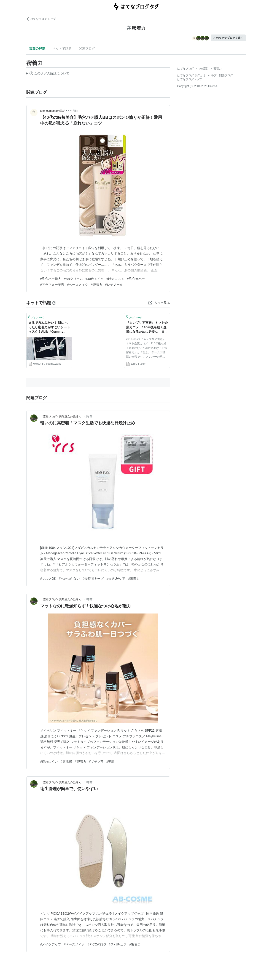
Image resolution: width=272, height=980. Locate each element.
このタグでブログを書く (228, 38)
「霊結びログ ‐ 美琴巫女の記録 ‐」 (62, 417)
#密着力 (97, 285)
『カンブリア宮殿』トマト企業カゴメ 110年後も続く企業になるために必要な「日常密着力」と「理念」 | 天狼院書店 (147, 328)
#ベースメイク (78, 285)
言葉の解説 (37, 48)
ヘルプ (212, 75)
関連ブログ (87, 48)
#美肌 (110, 762)
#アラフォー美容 (52, 285)
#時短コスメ (115, 279)
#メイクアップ (51, 944)
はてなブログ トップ (41, 19)
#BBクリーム (73, 279)
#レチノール (114, 285)
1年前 (89, 417)
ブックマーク (37, 317)
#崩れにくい (49, 762)
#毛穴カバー (136, 279)
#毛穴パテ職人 (51, 279)
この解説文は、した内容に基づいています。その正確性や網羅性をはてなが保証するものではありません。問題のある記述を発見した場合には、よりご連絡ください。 (48, 74)
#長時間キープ (93, 579)
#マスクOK (48, 579)
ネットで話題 (62, 48)
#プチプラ (96, 762)
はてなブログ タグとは (191, 75)
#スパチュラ (118, 944)
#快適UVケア (116, 579)
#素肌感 (66, 762)
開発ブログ (226, 75)
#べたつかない (70, 579)
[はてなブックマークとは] (54, 303)
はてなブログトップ (190, 79)
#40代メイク (95, 279)
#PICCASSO (97, 944)
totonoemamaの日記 (53, 111)
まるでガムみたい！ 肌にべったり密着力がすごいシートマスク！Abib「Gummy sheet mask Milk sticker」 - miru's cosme (49, 328)
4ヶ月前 (73, 111)
